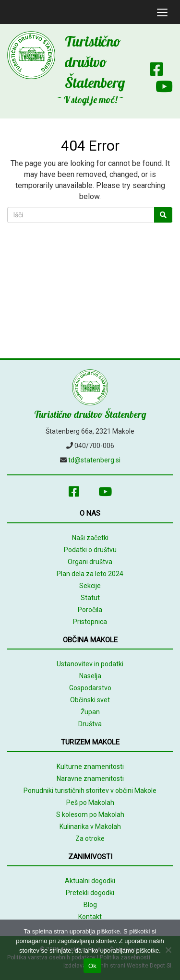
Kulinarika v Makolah (90, 827)
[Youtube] (159, 89)
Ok (92, 966)
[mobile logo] (7, 12)
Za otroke (90, 838)
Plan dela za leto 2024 (90, 574)
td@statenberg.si (94, 460)
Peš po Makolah (90, 803)
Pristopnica (90, 622)
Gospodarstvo (90, 688)
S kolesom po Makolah (90, 815)
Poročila (90, 610)
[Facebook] (156, 71)
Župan (90, 712)
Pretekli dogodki (90, 893)
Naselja (90, 676)
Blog (90, 905)
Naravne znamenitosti (90, 779)
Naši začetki (90, 538)
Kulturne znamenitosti (90, 767)
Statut (90, 598)
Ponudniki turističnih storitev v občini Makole (90, 791)
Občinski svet (90, 700)
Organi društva (90, 562)
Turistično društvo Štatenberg (95, 62)
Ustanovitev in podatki (90, 664)
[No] (168, 950)
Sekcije (90, 586)
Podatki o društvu (90, 550)
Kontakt (90, 917)
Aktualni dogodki (90, 881)
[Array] (168, 53)
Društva (90, 724)
